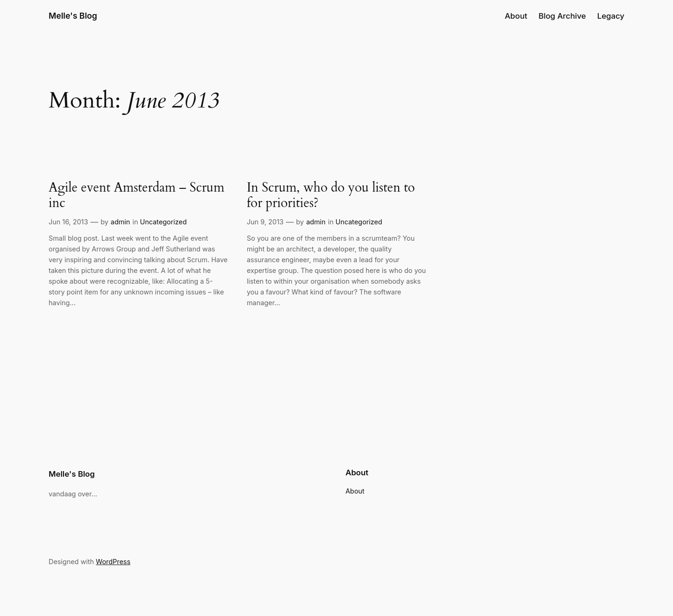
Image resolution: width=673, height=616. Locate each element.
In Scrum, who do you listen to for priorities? (331, 196)
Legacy (611, 16)
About (516, 16)
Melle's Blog (73, 16)
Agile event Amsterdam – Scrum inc (136, 196)
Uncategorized (163, 222)
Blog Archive (562, 16)
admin (121, 222)
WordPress (113, 562)
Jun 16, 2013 (68, 222)
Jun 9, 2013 (265, 222)
